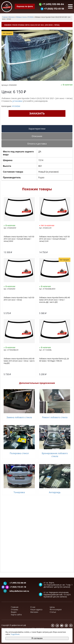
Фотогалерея (56, 609)
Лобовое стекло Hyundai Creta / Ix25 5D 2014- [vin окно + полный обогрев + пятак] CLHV (54, 239)
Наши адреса (36, 609)
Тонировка (19, 492)
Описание (37, 136)
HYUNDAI (16, 106)
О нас (33, 607)
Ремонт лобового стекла (55, 417)
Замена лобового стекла (19, 417)
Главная (15, 607)
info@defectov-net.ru (19, 591)
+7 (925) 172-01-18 (52, 9)
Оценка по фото (25, 6)
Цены (52, 607)
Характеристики (37, 129)
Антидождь (55, 492)
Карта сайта (16, 615)
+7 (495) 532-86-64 (51, 4)
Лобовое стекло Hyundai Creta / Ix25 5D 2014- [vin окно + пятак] (19, 299)
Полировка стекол (19, 453)
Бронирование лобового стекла (55, 455)
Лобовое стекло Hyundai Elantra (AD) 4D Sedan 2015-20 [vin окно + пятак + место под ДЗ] (19, 361)
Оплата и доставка (37, 144)
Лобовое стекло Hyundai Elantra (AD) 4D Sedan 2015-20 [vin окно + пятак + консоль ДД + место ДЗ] (55, 300)
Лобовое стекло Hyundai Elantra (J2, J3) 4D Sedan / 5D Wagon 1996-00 (54, 360)
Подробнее (15, 634)
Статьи (53, 612)
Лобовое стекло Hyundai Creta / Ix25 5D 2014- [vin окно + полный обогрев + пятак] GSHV (19, 239)
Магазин (34, 612)
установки (17, 101)
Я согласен (37, 638)
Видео (14, 612)
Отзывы (15, 609)
